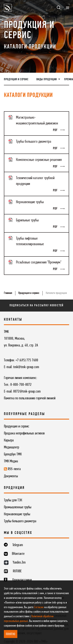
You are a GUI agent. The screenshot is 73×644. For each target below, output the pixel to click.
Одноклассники (22, 580)
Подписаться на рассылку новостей (36, 306)
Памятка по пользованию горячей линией (30, 398)
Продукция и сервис (16, 79)
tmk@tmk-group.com (26, 367)
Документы (11, 476)
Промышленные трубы (18, 507)
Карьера (9, 440)
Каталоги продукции (56, 293)
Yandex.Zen (19, 563)
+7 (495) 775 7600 (27, 360)
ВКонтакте (18, 554)
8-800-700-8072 (21, 385)
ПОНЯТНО (11, 634)
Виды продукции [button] (47, 79)
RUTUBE (17, 571)
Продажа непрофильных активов (24, 433)
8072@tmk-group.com (27, 392)
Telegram (18, 545)
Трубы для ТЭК (13, 500)
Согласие (39, 607)
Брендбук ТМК (13, 454)
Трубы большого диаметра (20, 521)
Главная (8, 293)
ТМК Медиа (11, 461)
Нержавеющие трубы (17, 514)
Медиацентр (11, 447)
